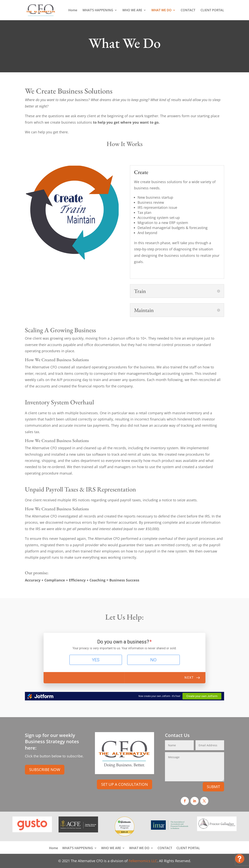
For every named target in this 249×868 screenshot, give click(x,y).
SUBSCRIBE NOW (45, 770)
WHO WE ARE (132, 10)
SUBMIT (213, 787)
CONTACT (188, 10)
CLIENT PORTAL (212, 10)
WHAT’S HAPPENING (98, 10)
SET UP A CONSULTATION (124, 784)
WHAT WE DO (161, 10)
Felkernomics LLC (143, 861)
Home (73, 10)
